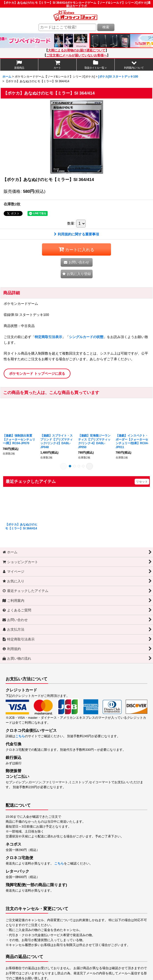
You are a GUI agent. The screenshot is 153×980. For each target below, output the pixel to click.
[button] (134, 65)
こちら (20, 736)
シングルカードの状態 (86, 337)
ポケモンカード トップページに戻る (37, 374)
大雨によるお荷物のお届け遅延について (77, 50)
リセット (142, 482)
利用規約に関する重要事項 (76, 234)
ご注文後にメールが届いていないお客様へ (76, 55)
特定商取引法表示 (48, 337)
